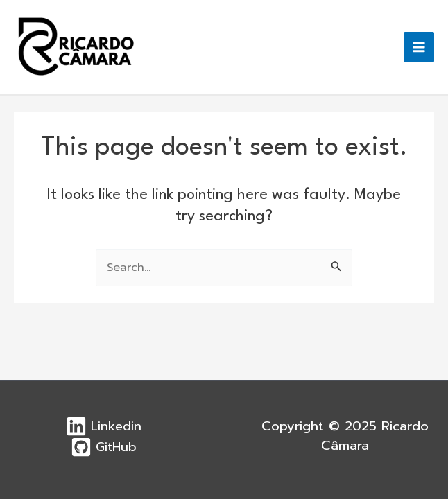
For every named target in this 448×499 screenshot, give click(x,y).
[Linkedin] (103, 426)
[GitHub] (103, 447)
